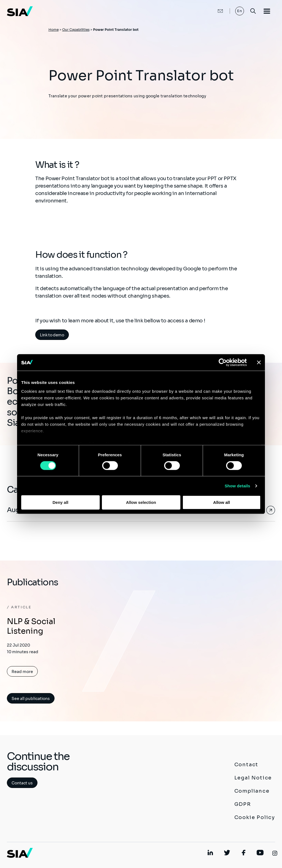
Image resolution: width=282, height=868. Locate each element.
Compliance (252, 791)
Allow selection (141, 502)
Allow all (222, 502)
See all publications (31, 699)
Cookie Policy (255, 817)
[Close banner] (259, 362)
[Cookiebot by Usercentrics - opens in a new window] (223, 362)
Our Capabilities (76, 30)
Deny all (61, 502)
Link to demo (52, 335)
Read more (22, 672)
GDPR (243, 804)
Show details (238, 486)
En (240, 11)
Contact (246, 765)
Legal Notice (253, 778)
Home (54, 30)
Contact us (22, 783)
